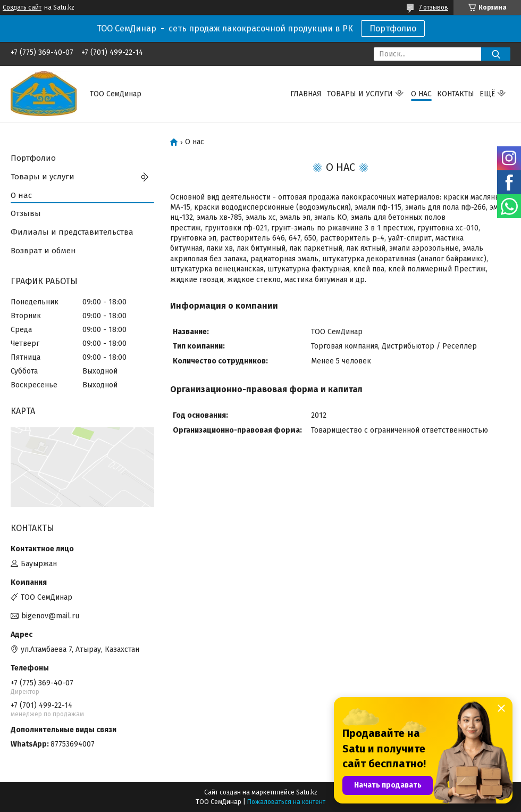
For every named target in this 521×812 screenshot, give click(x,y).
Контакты (456, 94)
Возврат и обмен (43, 251)
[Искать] (496, 54)
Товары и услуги (360, 94)
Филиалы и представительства (72, 232)
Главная (306, 94)
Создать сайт (22, 7)
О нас (421, 94)
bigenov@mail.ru (50, 616)
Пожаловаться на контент (286, 802)
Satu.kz (307, 792)
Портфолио (393, 28)
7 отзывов (434, 7)
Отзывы (26, 213)
